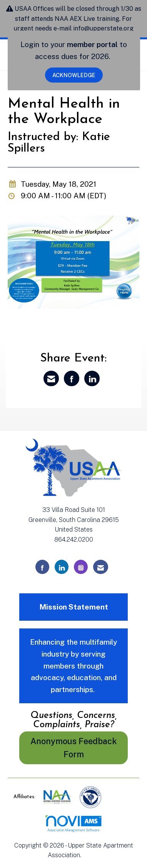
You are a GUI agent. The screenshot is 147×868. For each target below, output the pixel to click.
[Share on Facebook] (72, 378)
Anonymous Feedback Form (74, 748)
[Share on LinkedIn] (92, 378)
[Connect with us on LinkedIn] (62, 567)
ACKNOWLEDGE (74, 75)
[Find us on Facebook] (42, 567)
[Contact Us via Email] (101, 567)
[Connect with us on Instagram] (81, 567)
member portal (92, 44)
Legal (91, 855)
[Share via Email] (51, 378)
